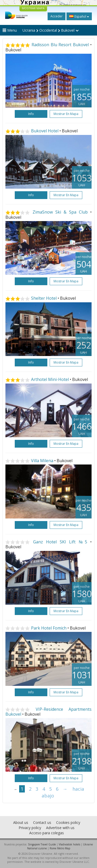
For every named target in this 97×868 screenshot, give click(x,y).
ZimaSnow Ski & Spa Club (60, 212)
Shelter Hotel (44, 298)
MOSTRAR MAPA (33, 8)
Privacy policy (30, 828)
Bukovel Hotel (45, 131)
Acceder (57, 16)
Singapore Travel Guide (42, 844)
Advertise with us (60, 828)
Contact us (42, 822)
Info (31, 114)
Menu (10, 30)
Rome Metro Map (60, 848)
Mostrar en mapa (66, 114)
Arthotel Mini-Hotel (50, 379)
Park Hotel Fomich (49, 628)
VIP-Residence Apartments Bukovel (48, 712)
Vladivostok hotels (69, 844)
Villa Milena (42, 461)
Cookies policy (68, 822)
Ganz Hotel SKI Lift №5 (60, 542)
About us (21, 822)
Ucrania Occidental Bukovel (51, 30)
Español (79, 16)
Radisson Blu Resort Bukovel (60, 45)
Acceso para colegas (47, 833)
